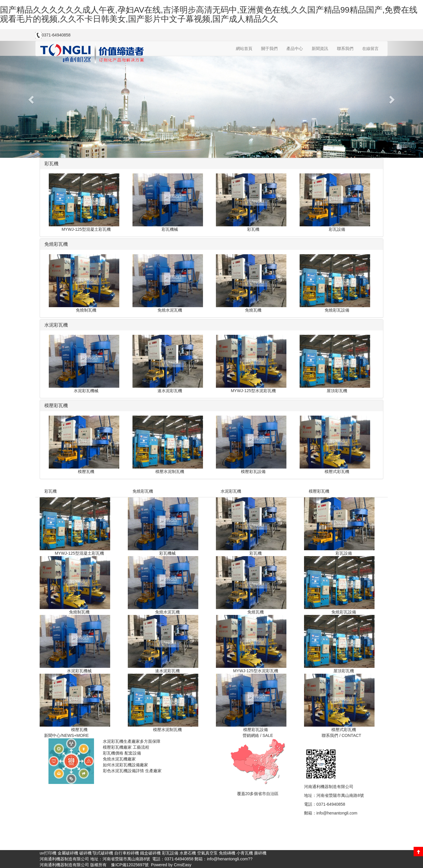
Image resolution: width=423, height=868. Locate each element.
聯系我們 (345, 48)
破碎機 (85, 853)
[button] (32, 99)
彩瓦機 (51, 491)
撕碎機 (260, 853)
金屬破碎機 (68, 853)
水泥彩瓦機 (231, 491)
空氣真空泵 (207, 853)
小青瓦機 (245, 853)
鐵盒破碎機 (150, 853)
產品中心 (295, 48)
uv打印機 (48, 853)
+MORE (81, 735)
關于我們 (269, 48)
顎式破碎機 (103, 853)
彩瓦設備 (170, 853)
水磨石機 (188, 853)
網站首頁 (244, 48)
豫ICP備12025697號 (130, 865)
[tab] (211, 164)
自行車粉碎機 (127, 853)
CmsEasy (183, 865)
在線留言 (370, 48)
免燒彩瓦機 (143, 491)
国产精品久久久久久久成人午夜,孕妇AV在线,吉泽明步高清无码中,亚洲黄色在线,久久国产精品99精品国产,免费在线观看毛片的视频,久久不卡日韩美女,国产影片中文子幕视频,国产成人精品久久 (209, 14)
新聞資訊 (320, 48)
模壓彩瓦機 (319, 491)
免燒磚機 (227, 853)
